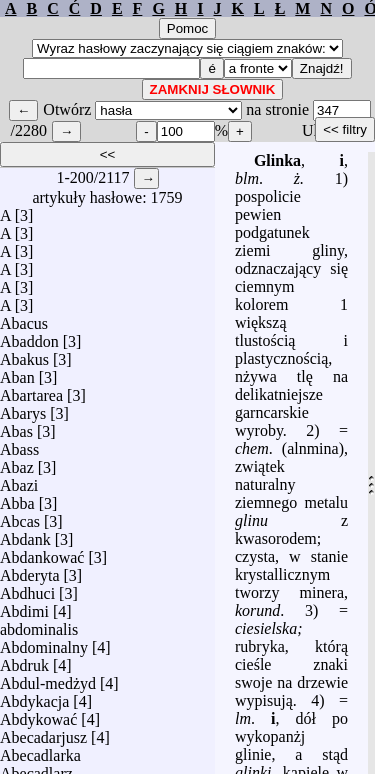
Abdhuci (27, 593)
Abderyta (30, 575)
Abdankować (42, 557)
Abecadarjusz (43, 737)
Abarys (23, 413)
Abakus (24, 359)
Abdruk (24, 665)
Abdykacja (34, 701)
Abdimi (24, 611)
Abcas (20, 521)
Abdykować (38, 719)
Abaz (17, 467)
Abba (17, 503)
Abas (16, 431)
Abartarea (31, 395)
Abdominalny (44, 647)
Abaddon (29, 341)
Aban (17, 377)
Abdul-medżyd (48, 683)
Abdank (25, 539)
